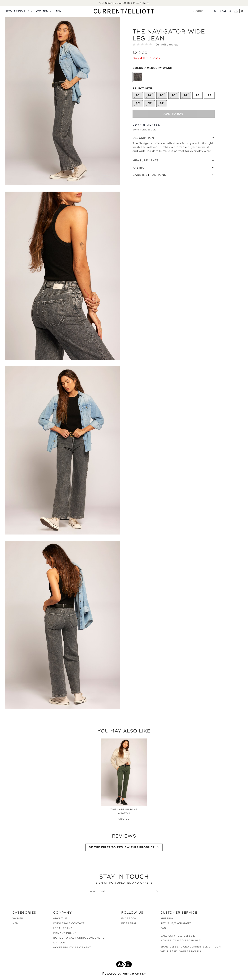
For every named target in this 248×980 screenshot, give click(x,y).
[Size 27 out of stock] (186, 96)
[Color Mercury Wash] (138, 78)
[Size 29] (209, 96)
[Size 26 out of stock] (174, 96)
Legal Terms (63, 930)
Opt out (59, 945)
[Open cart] (239, 11)
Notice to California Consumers (79, 940)
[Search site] (215, 11)
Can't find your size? (146, 125)
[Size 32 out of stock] (162, 104)
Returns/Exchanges (176, 926)
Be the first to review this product (124, 850)
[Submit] (157, 894)
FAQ (163, 930)
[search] (204, 11)
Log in (226, 11)
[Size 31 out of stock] (150, 104)
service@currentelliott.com (198, 949)
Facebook (129, 921)
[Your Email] (121, 894)
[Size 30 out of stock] (138, 104)
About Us (60, 921)
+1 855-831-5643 (185, 938)
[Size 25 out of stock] (162, 96)
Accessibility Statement (72, 950)
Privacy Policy (65, 935)
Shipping (167, 921)
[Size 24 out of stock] (150, 96)
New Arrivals (19, 11)
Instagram (129, 926)
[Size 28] (198, 96)
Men (58, 11)
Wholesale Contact (69, 926)
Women (44, 11)
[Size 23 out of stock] (138, 96)
